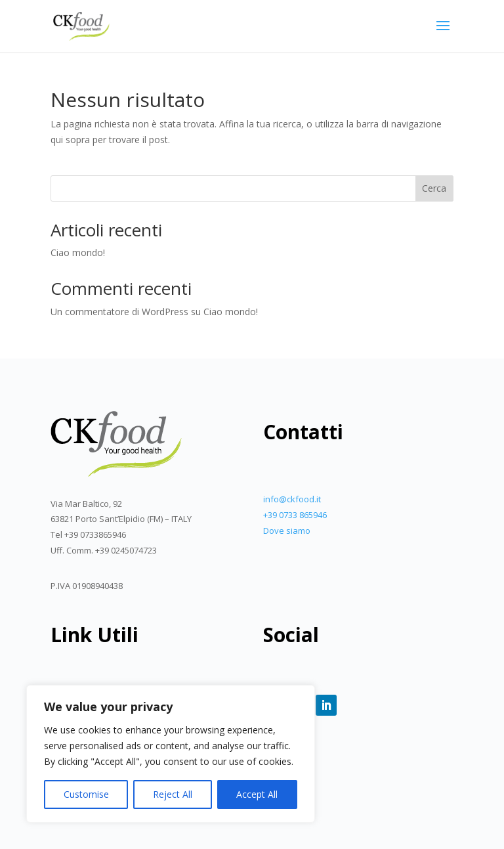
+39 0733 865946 (295, 515)
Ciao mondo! (78, 252)
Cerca (434, 188)
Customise (86, 794)
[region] (171, 754)
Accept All (257, 794)
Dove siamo (287, 531)
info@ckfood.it (292, 499)
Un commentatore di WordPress (119, 312)
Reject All (173, 794)
